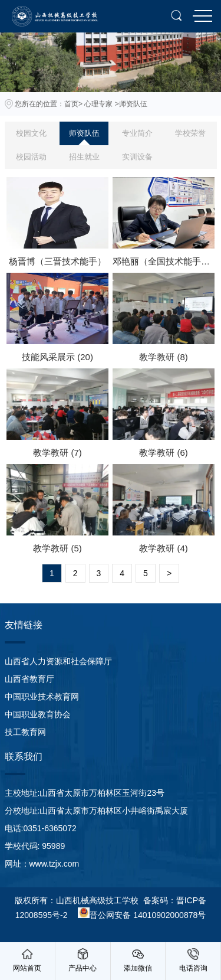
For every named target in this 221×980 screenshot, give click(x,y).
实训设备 (137, 157)
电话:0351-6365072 (41, 828)
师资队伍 (84, 133)
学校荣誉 (190, 133)
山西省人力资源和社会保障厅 (58, 661)
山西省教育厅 (29, 679)
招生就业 (84, 157)
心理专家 (98, 104)
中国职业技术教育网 (42, 697)
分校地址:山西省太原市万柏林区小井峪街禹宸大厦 (97, 811)
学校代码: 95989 (35, 846)
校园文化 (31, 133)
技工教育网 (25, 732)
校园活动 (31, 157)
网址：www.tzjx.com (42, 864)
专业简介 (137, 133)
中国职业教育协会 (38, 714)
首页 (71, 104)
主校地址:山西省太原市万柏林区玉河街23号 (85, 793)
